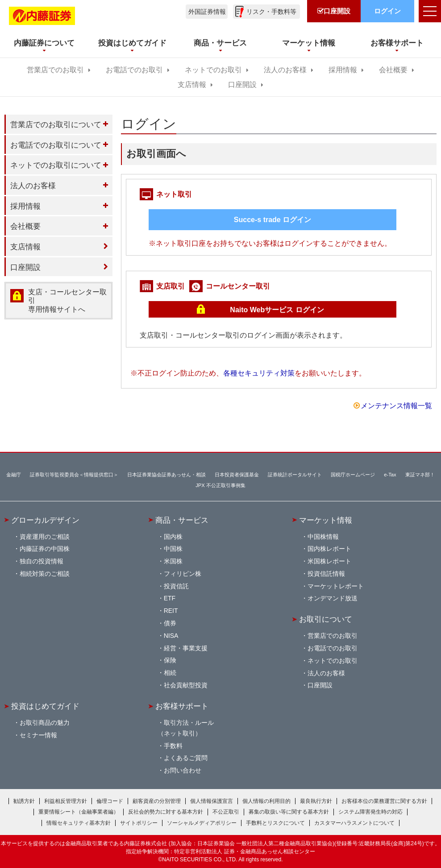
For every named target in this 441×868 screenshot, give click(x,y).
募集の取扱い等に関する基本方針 (289, 812)
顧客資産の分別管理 (157, 801)
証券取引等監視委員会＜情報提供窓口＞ (74, 475)
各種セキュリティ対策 (259, 373)
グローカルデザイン (45, 520)
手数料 (173, 746)
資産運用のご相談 (45, 537)
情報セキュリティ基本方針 (79, 823)
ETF (170, 598)
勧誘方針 (24, 801)
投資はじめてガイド (45, 706)
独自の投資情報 (42, 561)
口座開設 (242, 85)
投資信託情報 (326, 574)
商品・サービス (182, 520)
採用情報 (343, 70)
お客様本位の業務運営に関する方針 (384, 801)
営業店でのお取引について (56, 124)
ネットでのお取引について (56, 165)
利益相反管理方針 (66, 801)
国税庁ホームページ (353, 475)
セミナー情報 (38, 735)
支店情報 (192, 85)
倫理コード (110, 801)
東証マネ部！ (420, 475)
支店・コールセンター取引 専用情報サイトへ (67, 300)
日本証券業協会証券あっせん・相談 (166, 475)
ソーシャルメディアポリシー (202, 823)
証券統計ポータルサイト (295, 475)
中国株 (173, 549)
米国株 (173, 561)
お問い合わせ (183, 770)
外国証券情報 (207, 12)
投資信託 (176, 586)
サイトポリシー (139, 823)
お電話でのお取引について (56, 145)
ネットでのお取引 (213, 70)
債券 (170, 623)
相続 (170, 673)
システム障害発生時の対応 (370, 812)
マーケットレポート (336, 586)
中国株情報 (323, 537)
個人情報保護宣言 (212, 801)
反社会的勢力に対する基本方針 (166, 812)
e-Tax (390, 475)
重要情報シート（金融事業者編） (79, 812)
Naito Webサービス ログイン (277, 310)
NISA (171, 636)
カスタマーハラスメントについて (354, 823)
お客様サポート (182, 706)
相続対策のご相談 (45, 574)
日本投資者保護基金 (237, 475)
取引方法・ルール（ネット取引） (186, 728)
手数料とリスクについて (275, 823)
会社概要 (393, 70)
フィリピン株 (183, 574)
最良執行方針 (316, 801)
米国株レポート (329, 561)
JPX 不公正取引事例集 (220, 485)
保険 (170, 660)
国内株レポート (329, 549)
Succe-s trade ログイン (273, 220)
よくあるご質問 (186, 758)
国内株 (173, 537)
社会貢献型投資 (186, 685)
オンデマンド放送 (333, 598)
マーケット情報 (326, 520)
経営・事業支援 (186, 648)
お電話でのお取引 (134, 70)
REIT (171, 611)
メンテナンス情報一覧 (396, 406)
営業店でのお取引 (55, 70)
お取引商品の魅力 (45, 723)
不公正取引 (226, 812)
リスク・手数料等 (271, 12)
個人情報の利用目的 (266, 801)
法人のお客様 (285, 70)
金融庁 (14, 475)
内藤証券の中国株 (45, 549)
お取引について (326, 619)
